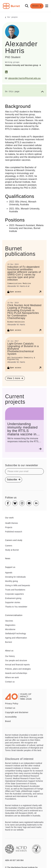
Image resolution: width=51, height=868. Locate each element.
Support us (10, 567)
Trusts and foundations (15, 590)
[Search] (27, 6)
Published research (14, 532)
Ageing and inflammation (16, 638)
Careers (9, 546)
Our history (10, 656)
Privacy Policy (12, 704)
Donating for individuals (15, 577)
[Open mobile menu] (47, 6)
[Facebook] (8, 503)
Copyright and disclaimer (17, 712)
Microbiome (10, 629)
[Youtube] (29, 503)
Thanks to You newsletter (16, 607)
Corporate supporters (14, 594)
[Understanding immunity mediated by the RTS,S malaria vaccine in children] (24, 430)
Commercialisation (14, 615)
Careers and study (14, 540)
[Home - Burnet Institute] (11, 6)
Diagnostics (10, 625)
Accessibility (11, 717)
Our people (12, 17)
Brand (8, 721)
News (8, 558)
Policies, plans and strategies (18, 669)
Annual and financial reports (17, 665)
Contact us (10, 682)
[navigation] (25, 6)
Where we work (12, 677)
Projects (9, 527)
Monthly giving (11, 581)
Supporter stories (13, 602)
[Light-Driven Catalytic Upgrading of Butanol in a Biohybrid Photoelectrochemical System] (24, 354)
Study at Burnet (12, 550)
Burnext (8, 642)
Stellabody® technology (16, 633)
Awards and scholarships (16, 673)
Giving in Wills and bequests (18, 585)
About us (9, 651)
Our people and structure (16, 660)
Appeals (9, 573)
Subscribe (14, 480)
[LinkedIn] (6, 72)
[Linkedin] (36, 503)
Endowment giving (13, 598)
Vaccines (9, 621)
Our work (9, 518)
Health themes (11, 523)
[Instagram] (22, 503)
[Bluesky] (15, 503)
